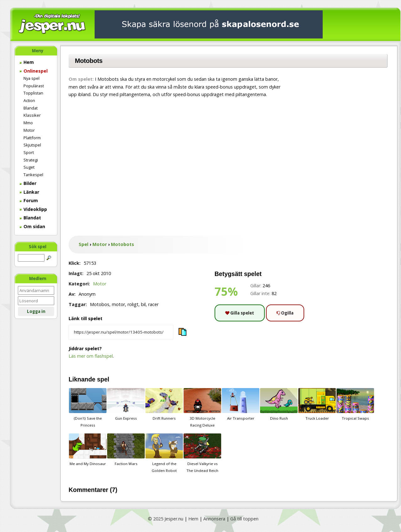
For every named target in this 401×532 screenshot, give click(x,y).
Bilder (28, 183)
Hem (27, 62)
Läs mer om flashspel (91, 356)
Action (29, 100)
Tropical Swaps (355, 404)
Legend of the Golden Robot (164, 453)
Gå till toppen (244, 519)
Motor (29, 130)
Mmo (28, 123)
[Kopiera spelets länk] (121, 332)
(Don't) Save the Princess (88, 408)
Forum (29, 200)
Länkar (29, 192)
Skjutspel (32, 145)
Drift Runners (164, 404)
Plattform (32, 138)
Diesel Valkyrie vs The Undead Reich (202, 453)
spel (103, 379)
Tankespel (33, 175)
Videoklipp (33, 209)
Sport (29, 152)
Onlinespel (34, 71)
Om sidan (32, 226)
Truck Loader (317, 404)
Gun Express (126, 404)
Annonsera (214, 519)
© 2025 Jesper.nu (166, 519)
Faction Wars (126, 450)
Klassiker (32, 115)
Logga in (36, 311)
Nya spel (31, 78)
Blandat (31, 108)
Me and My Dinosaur (88, 450)
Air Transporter (241, 404)
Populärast (34, 86)
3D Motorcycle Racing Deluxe (202, 408)
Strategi (31, 160)
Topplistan (33, 93)
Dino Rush (279, 404)
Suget (29, 167)
